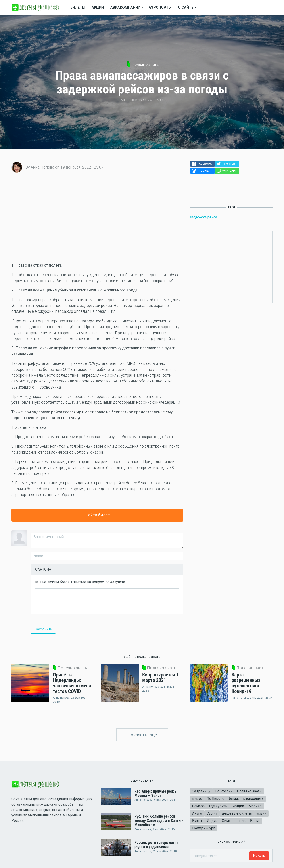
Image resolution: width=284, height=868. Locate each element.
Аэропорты (160, 7)
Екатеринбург (204, 828)
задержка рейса (204, 217)
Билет (197, 821)
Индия (212, 821)
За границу (201, 791)
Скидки (238, 806)
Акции (98, 7)
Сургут (212, 813)
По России (224, 791)
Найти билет (97, 515)
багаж (234, 799)
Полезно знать (145, 65)
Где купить (218, 806)
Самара (198, 806)
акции (261, 813)
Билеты (78, 7)
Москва (255, 806)
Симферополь (234, 821)
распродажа (253, 799)
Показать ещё (142, 735)
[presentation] (69, 601)
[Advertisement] (97, 220)
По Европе (215, 799)
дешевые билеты (237, 813)
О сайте (186, 7)
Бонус (255, 821)
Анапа (197, 813)
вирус (197, 799)
